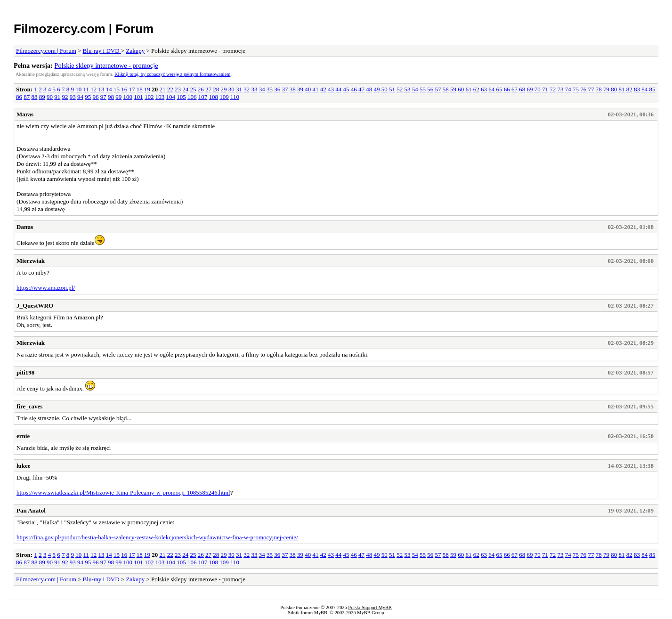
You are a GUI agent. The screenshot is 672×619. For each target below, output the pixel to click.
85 (652, 89)
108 (214, 97)
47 (361, 89)
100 (128, 97)
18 (140, 89)
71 (545, 89)
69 (530, 89)
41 (315, 89)
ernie (23, 436)
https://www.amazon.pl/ (46, 288)
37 (285, 89)
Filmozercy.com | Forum (84, 29)
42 (323, 89)
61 (468, 89)
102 (149, 97)
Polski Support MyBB (370, 607)
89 (42, 97)
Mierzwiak (31, 261)
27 (208, 89)
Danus (25, 227)
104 (171, 97)
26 (201, 89)
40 (308, 89)
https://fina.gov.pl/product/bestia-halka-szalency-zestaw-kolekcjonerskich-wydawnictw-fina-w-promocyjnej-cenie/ (157, 537)
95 (88, 97)
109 (224, 97)
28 (216, 89)
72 (553, 89)
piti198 (25, 372)
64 (491, 89)
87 (27, 97)
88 (35, 97)
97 (103, 97)
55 (423, 89)
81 (621, 89)
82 (629, 89)
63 (484, 89)
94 (80, 97)
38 (293, 89)
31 (239, 89)
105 (181, 97)
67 (514, 89)
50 (385, 89)
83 (637, 89)
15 (117, 89)
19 (147, 89)
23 (178, 89)
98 (111, 97)
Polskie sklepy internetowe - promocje (106, 65)
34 (262, 89)
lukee (24, 466)
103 (160, 97)
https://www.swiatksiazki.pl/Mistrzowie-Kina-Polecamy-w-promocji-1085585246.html (123, 493)
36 (277, 89)
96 (96, 97)
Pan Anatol (31, 510)
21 (162, 89)
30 (231, 89)
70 (538, 89)
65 (499, 89)
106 (192, 97)
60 (461, 89)
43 (331, 89)
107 (203, 97)
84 (644, 89)
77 (591, 89)
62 (476, 89)
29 (223, 89)
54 (415, 89)
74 (568, 89)
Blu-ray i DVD (102, 51)
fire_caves (29, 406)
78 (599, 89)
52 (400, 89)
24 (185, 89)
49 (376, 89)
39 (300, 89)
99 (118, 97)
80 (614, 89)
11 (86, 89)
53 (407, 89)
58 (446, 89)
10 (78, 89)
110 (235, 97)
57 (438, 89)
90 (50, 97)
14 (109, 89)
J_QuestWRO (35, 305)
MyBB (321, 613)
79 (606, 89)
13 (101, 89)
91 (57, 97)
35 (270, 89)
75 (576, 89)
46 (354, 89)
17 (132, 89)
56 (430, 89)
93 (73, 97)
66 (507, 89)
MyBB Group (370, 613)
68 (522, 89)
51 (392, 89)
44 (338, 89)
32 (247, 89)
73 (560, 89)
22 (170, 89)
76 (583, 89)
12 (93, 89)
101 (138, 97)
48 (369, 89)
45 (346, 89)
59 (453, 89)
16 (124, 89)
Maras (25, 114)
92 (65, 97)
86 (19, 97)
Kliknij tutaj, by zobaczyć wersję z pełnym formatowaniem (172, 74)
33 (254, 89)
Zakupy (135, 51)
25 (193, 89)
